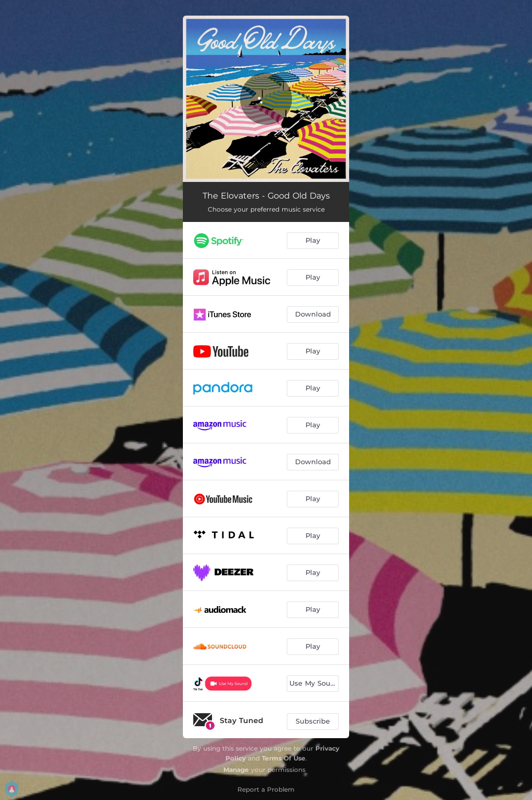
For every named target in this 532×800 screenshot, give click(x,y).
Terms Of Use (284, 758)
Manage (236, 770)
